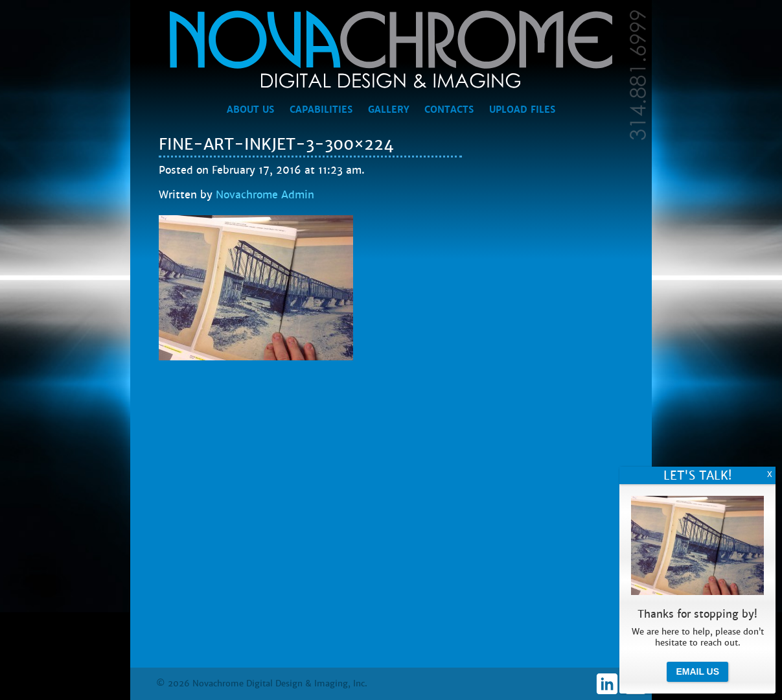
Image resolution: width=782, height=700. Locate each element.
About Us (250, 110)
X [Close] (770, 474)
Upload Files (522, 110)
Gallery (388, 110)
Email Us (697, 671)
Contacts (449, 110)
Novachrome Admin (265, 195)
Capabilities (321, 110)
